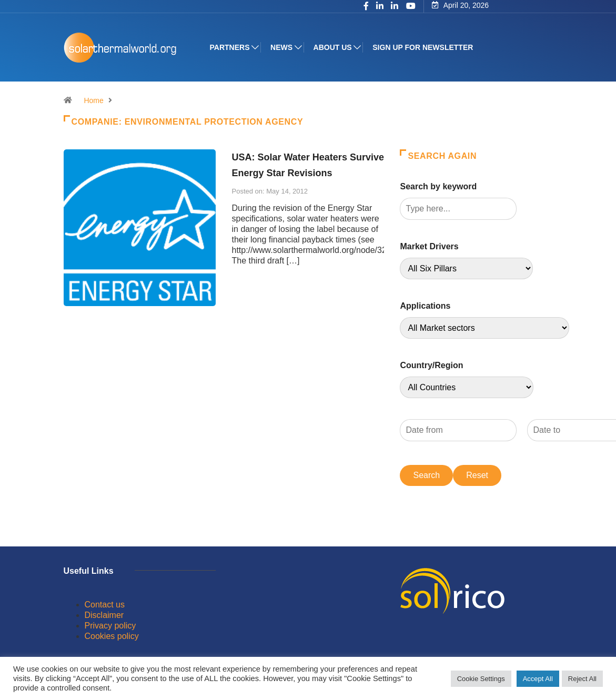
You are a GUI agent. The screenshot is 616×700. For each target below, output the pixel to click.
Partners (230, 47)
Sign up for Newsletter (423, 47)
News (281, 47)
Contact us (105, 605)
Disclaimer (104, 615)
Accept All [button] (538, 679)
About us (333, 47)
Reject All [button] (582, 679)
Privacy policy (110, 626)
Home (93, 100)
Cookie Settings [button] (481, 679)
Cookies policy (112, 636)
